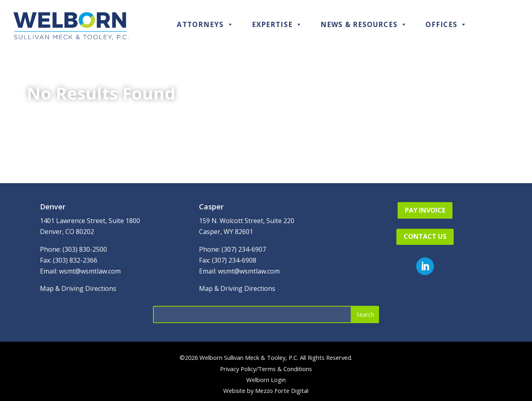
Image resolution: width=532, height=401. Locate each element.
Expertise (277, 24)
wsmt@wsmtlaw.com (90, 271)
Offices (446, 24)
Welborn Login (266, 380)
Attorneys (205, 24)
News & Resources (364, 24)
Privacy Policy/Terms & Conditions (266, 369)
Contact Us (425, 236)
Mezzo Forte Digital (282, 391)
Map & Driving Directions (78, 288)
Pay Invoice (425, 210)
